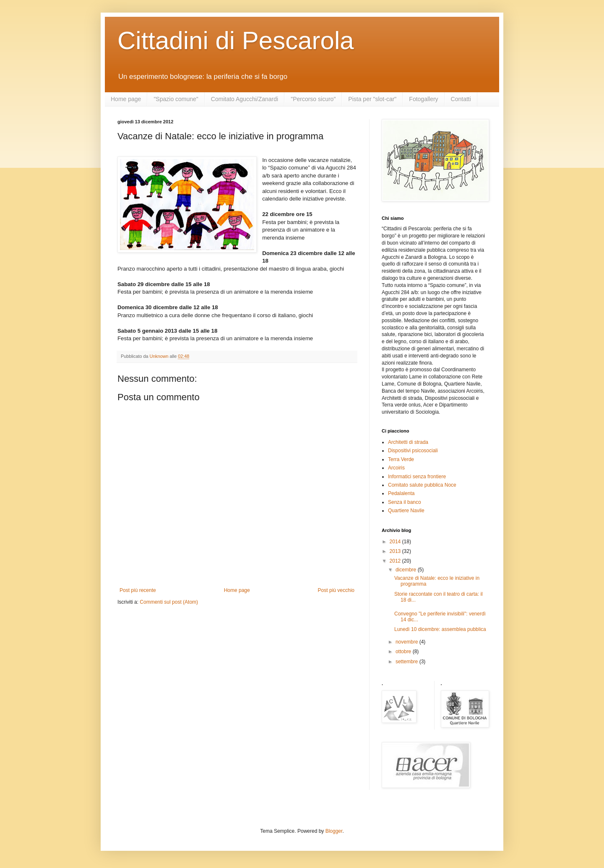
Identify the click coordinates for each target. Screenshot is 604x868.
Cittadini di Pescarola (236, 40)
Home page (126, 99)
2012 (396, 561)
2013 (396, 551)
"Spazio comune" (176, 99)
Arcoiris (396, 468)
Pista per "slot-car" (372, 99)
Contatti (461, 99)
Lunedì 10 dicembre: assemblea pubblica (440, 629)
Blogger (334, 831)
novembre (407, 642)
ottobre (404, 652)
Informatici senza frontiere (417, 477)
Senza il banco (405, 502)
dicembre (407, 570)
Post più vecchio (336, 590)
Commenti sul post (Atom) (169, 602)
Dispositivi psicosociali (413, 451)
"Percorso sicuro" (313, 99)
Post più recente (138, 590)
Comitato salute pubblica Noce (422, 485)
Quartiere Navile (406, 511)
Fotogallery (423, 99)
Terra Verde (401, 459)
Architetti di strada (408, 442)
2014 (396, 542)
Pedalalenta (401, 493)
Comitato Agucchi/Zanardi (245, 99)
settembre (407, 662)
